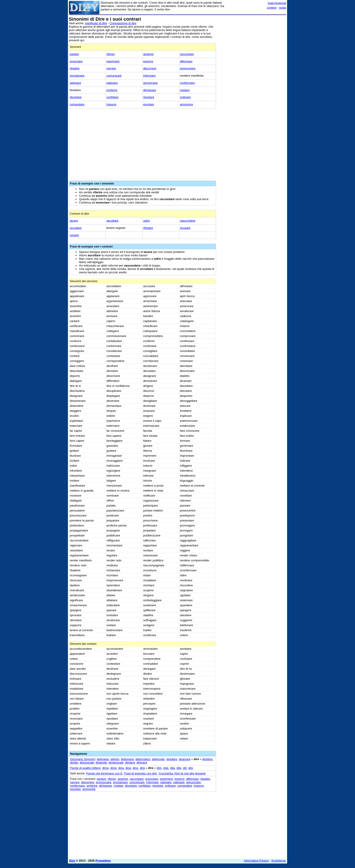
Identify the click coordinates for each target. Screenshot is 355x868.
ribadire (75, 68)
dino (136, 768)
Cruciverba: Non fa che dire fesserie (182, 773)
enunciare (76, 61)
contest (272, 8)
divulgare (76, 97)
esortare (149, 104)
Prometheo (103, 861)
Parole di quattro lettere (85, 768)
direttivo (208, 759)
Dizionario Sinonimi (83, 759)
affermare (186, 61)
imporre (111, 104)
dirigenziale (116, 763)
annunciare (151, 83)
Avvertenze (279, 861)
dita (172, 768)
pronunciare (188, 68)
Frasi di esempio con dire (140, 773)
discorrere (150, 68)
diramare (185, 759)
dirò (159, 768)
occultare (76, 228)
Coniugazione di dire (123, 23)
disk (166, 768)
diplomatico (143, 759)
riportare (149, 97)
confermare (187, 83)
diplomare (127, 759)
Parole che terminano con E (104, 773)
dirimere (142, 763)
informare (150, 76)
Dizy (72, 861)
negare (74, 235)
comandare (77, 104)
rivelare (185, 90)
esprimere (113, 61)
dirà (142, 768)
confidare (112, 97)
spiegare (75, 83)
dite (179, 768)
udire (147, 221)
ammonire (187, 104)
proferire (112, 90)
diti (185, 768)
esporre (148, 61)
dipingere (103, 759)
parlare (74, 54)
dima (105, 768)
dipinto (115, 759)
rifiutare (148, 228)
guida (283, 8)
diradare (172, 759)
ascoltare (112, 221)
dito (191, 768)
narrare (111, 68)
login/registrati (277, 3)
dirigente (101, 763)
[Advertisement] (252, 85)
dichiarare (150, 90)
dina (121, 768)
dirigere (130, 763)
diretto (74, 763)
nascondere (188, 221)
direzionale (87, 763)
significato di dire (96, 23)
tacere (74, 221)
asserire (149, 54)
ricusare (185, 228)
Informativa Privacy (256, 861)
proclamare (77, 76)
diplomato (158, 759)
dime (113, 768)
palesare (112, 83)
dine (128, 768)
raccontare (187, 54)
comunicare (114, 76)
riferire (111, 54)
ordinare (185, 97)
